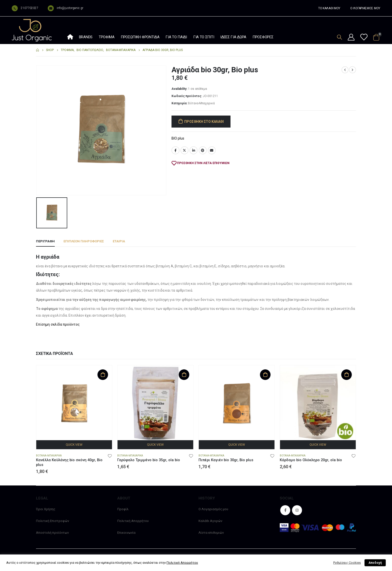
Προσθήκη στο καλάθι (204, 122)
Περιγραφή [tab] (45, 241)
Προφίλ (123, 509)
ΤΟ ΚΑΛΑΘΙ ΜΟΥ (329, 8)
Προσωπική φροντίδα (140, 37)
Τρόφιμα (107, 37)
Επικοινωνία (126, 533)
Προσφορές (263, 37)
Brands (86, 37)
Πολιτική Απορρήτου (133, 521)
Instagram (297, 510)
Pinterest (203, 150)
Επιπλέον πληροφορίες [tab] (84, 241)
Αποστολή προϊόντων (52, 533)
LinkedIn (193, 150)
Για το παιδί (176, 37)
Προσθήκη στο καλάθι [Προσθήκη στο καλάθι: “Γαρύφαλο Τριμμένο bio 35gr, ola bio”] (184, 375)
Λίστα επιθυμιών (211, 533)
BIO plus (178, 138)
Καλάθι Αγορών (210, 521)
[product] (74, 403)
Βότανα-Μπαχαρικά (201, 103)
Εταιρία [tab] (119, 241)
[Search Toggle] (339, 37)
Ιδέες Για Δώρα (233, 37)
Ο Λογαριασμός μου (213, 509)
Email (212, 150)
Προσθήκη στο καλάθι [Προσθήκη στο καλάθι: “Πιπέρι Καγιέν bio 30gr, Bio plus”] (265, 375)
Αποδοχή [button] (375, 563)
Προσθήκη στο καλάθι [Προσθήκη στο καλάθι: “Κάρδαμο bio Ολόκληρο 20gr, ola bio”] (346, 375)
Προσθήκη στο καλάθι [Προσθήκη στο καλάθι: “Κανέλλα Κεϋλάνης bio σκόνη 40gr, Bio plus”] (103, 375)
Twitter (184, 150)
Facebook (175, 150)
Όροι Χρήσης (46, 509)
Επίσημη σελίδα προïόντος (58, 324)
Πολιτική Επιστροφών (52, 521)
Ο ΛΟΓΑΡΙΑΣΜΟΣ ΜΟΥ (365, 8)
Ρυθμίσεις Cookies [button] (347, 563)
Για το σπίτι (204, 37)
